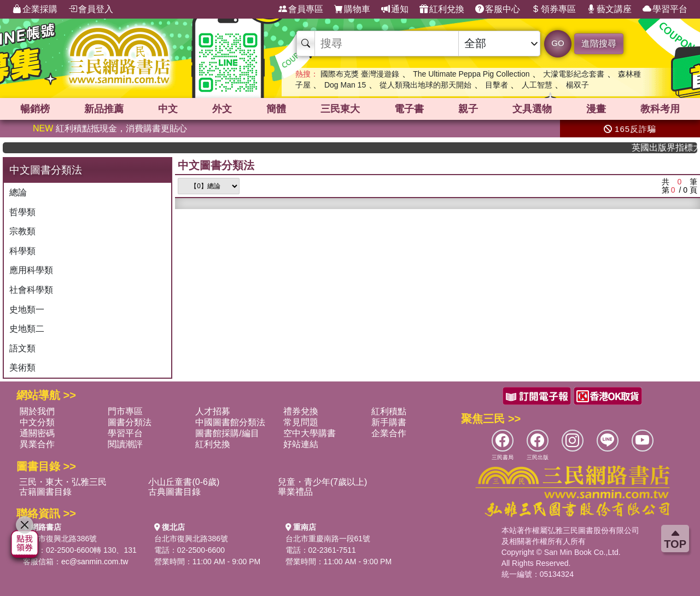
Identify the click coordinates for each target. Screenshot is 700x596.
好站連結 (301, 444)
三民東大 (340, 109)
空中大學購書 (310, 433)
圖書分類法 (130, 422)
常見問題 (301, 422)
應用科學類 (31, 270)
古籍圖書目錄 (45, 492)
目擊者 (497, 85)
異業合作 (37, 444)
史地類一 (27, 309)
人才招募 (213, 411)
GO (558, 43)
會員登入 (91, 9)
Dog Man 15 (345, 85)
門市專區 (125, 411)
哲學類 (22, 212)
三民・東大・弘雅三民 (63, 482)
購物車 (352, 9)
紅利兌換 (442, 9)
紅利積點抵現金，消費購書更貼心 (110, 128)
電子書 (409, 109)
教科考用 (660, 109)
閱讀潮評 (125, 444)
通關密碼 (37, 433)
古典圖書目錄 (174, 492)
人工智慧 (537, 85)
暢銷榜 (35, 109)
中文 (168, 109)
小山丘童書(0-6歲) (184, 482)
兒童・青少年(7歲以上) (323, 482)
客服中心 (498, 9)
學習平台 (665, 9)
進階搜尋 (599, 44)
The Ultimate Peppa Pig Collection (471, 74)
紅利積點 (389, 411)
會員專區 (301, 9)
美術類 (22, 368)
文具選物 (532, 109)
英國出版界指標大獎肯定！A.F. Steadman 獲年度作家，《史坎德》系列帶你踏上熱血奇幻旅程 (670, 147)
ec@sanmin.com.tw (95, 562)
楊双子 (577, 85)
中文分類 (37, 422)
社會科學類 (31, 290)
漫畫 (596, 109)
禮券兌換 (301, 411)
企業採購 (35, 9)
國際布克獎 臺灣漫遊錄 (360, 74)
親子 (468, 109)
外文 (222, 109)
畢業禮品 (295, 492)
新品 (104, 109)
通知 (395, 9)
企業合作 (389, 433)
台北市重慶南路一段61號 (328, 539)
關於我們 (37, 411)
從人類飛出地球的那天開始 (425, 85)
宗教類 (22, 231)
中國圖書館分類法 (230, 422)
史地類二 (27, 329)
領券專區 (553, 9)
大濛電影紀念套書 (574, 74)
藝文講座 (609, 9)
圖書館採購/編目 (227, 433)
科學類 (22, 251)
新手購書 (389, 422)
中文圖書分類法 (216, 165)
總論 (18, 192)
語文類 (22, 348)
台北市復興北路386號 (60, 539)
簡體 (276, 109)
